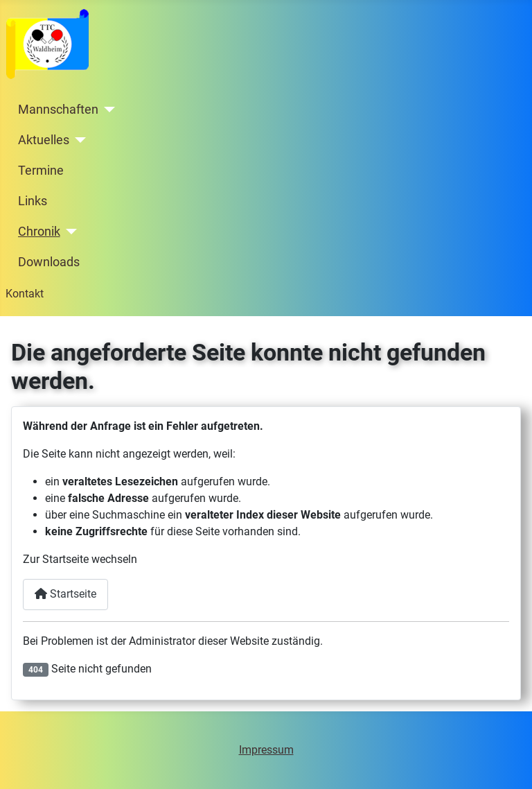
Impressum (266, 750)
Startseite (65, 594)
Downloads (49, 262)
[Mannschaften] (107, 110)
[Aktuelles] (78, 140)
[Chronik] (69, 232)
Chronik (39, 232)
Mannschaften (58, 110)
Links (33, 201)
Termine (41, 171)
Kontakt (25, 294)
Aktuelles (44, 140)
